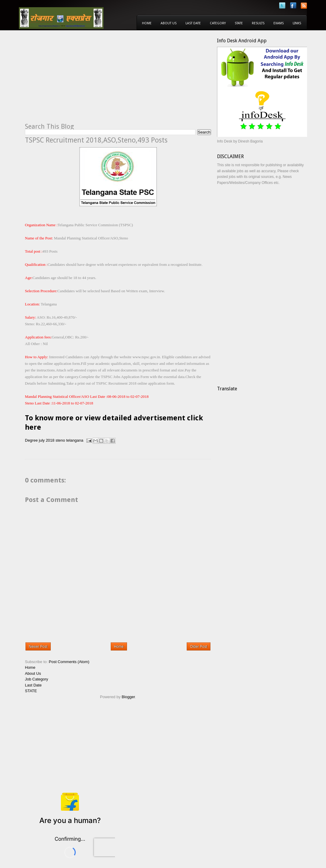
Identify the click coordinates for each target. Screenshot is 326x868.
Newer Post (38, 647)
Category (218, 23)
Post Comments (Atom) (69, 662)
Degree (31, 440)
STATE (31, 691)
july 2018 (47, 440)
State (239, 23)
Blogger (128, 697)
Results (258, 23)
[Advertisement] (75, 80)
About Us (169, 23)
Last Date (193, 23)
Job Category (36, 679)
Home (147, 23)
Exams (279, 23)
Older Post (199, 647)
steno (60, 440)
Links (297, 23)
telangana (75, 440)
